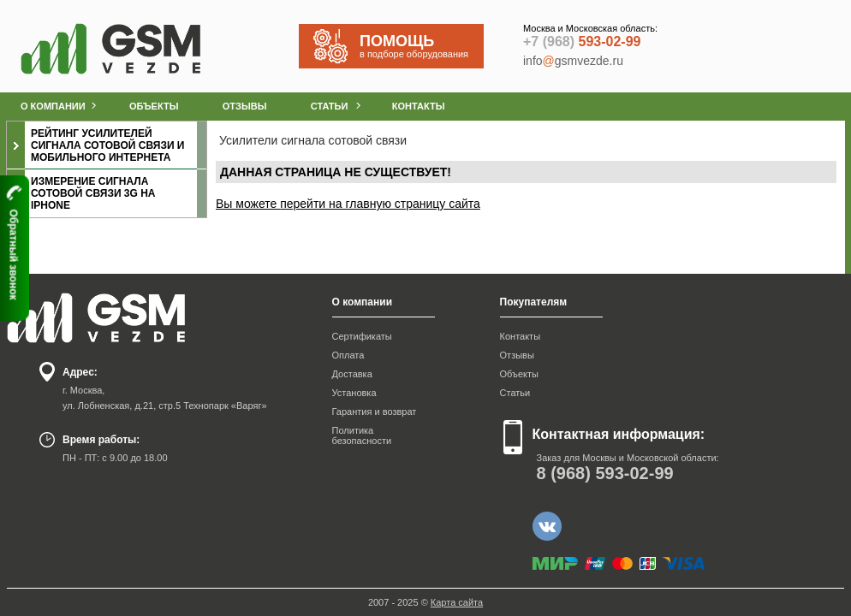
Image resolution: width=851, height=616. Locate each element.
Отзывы (517, 355)
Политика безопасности (362, 435)
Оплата (348, 355)
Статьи (515, 393)
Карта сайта (457, 602)
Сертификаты (362, 336)
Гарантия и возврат (375, 412)
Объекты (519, 374)
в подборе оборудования (421, 46)
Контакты (521, 336)
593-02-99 (582, 41)
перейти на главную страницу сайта (380, 204)
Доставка (352, 374)
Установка (354, 393)
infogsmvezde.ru (573, 61)
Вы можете (248, 204)
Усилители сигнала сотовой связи (313, 140)
